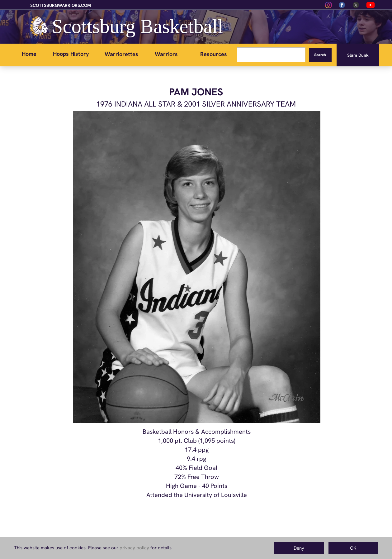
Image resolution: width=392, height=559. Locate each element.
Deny (299, 548)
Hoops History (71, 54)
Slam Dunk (358, 55)
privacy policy (134, 548)
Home (29, 54)
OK (353, 548)
